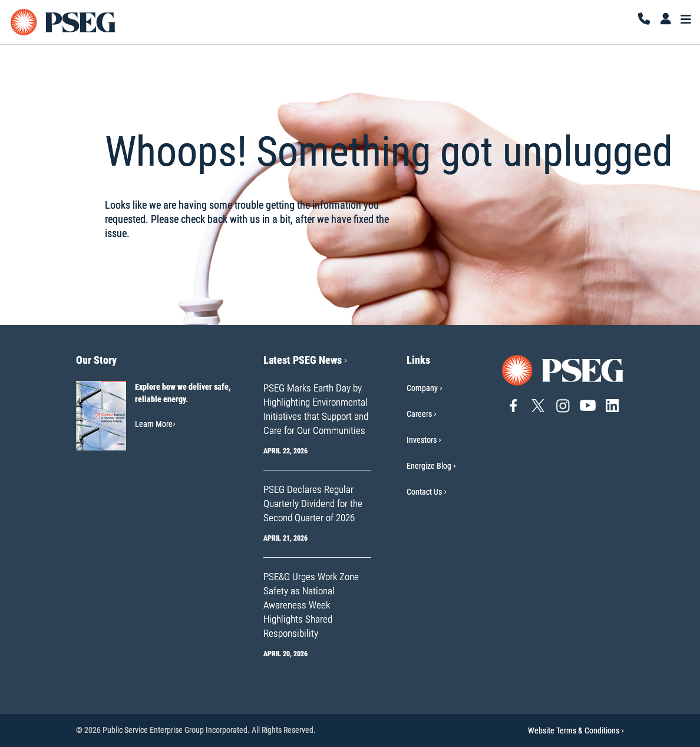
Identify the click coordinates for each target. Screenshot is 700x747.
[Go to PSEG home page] (563, 369)
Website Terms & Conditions (576, 730)
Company (422, 388)
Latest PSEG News (305, 360)
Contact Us (424, 492)
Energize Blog (429, 466)
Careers (419, 414)
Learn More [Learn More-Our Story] (155, 424)
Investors (422, 440)
